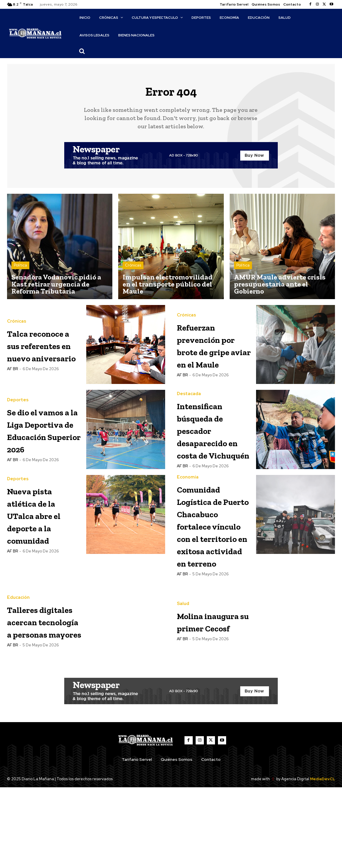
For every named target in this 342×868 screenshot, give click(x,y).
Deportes (18, 406)
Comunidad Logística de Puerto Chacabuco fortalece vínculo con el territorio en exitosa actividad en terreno (210, 579)
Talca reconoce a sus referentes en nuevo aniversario (43, 354)
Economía (188, 512)
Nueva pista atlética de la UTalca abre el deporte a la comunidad (44, 550)
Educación (18, 655)
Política (20, 270)
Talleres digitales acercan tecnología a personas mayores (40, 697)
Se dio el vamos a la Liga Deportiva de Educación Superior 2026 (42, 454)
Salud (183, 663)
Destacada (189, 406)
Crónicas (133, 270)
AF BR (12, 396)
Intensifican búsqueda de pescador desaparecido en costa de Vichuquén (213, 448)
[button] (82, 51)
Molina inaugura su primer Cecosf (209, 693)
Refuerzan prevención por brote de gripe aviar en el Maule (214, 349)
